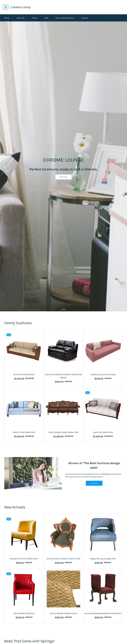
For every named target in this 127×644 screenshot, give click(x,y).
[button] (63, 177)
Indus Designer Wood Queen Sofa (63, 432)
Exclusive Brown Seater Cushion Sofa (63, 559)
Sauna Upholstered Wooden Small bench (103, 613)
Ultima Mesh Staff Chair (24, 613)
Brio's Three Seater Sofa (24, 374)
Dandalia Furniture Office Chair (24, 559)
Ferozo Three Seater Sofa (24, 432)
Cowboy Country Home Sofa (103, 374)
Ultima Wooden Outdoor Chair (63, 613)
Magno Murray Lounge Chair (103, 559)
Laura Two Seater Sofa (103, 432)
